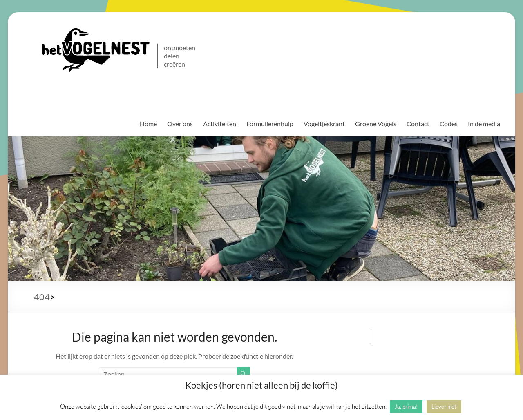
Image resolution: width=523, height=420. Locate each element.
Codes (449, 124)
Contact (418, 124)
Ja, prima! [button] (406, 407)
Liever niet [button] (444, 407)
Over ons (180, 124)
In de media (484, 124)
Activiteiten (220, 124)
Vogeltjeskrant (324, 124)
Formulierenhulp (270, 124)
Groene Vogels (376, 124)
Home (148, 124)
